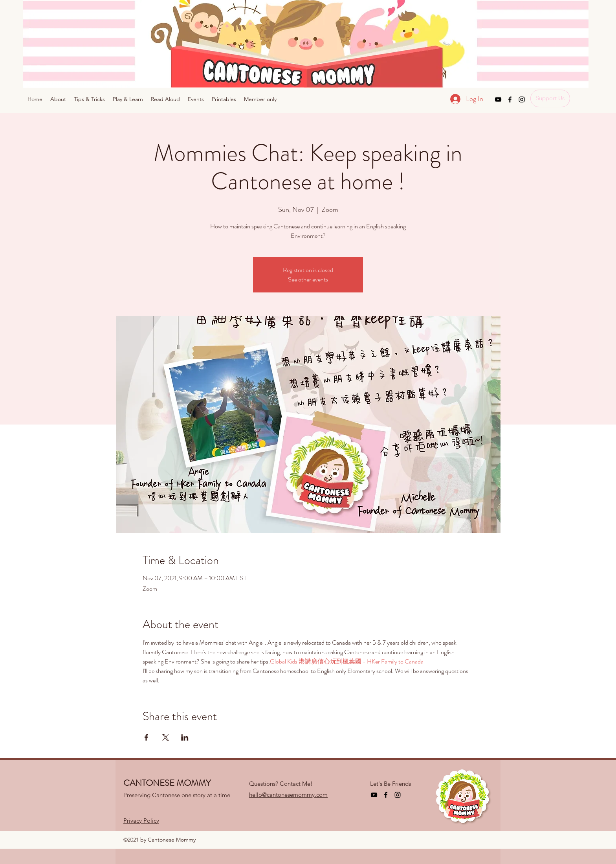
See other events (308, 279)
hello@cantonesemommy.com (288, 795)
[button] (260, 99)
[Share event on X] (166, 737)
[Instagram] (522, 99)
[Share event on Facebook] (146, 737)
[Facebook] (510, 99)
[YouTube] (498, 99)
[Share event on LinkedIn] (185, 737)
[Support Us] (550, 98)
